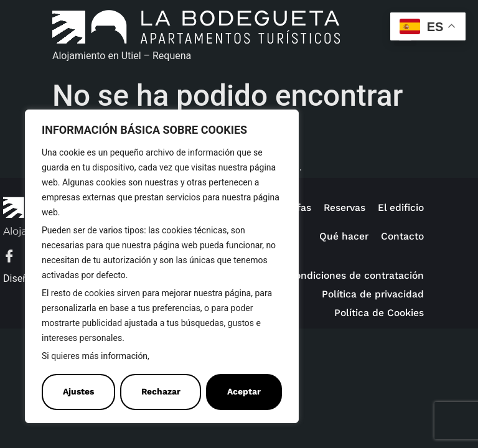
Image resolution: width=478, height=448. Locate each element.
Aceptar (244, 392)
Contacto (402, 236)
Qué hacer (344, 236)
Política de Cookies (192, 356)
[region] (162, 266)
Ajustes (78, 392)
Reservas (344, 208)
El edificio (401, 208)
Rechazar (161, 392)
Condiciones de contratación (356, 275)
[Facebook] (16, 257)
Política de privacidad (373, 294)
